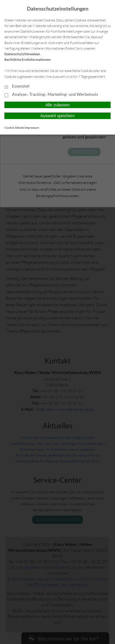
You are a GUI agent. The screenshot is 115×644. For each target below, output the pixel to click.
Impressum (32, 128)
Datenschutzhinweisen (22, 54)
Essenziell (17, 86)
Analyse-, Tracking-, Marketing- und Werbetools (51, 95)
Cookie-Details (14, 128)
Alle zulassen (57, 105)
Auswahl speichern (58, 116)
